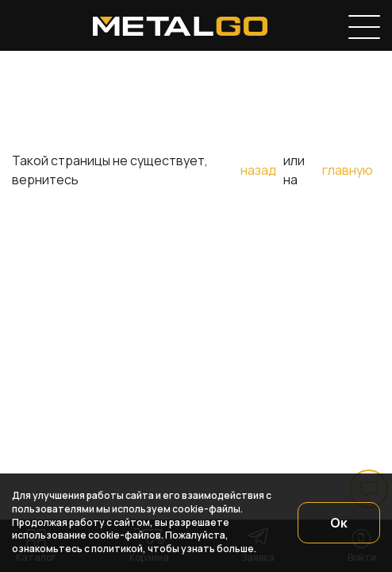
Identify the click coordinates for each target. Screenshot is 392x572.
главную (348, 170)
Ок (339, 523)
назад (258, 170)
